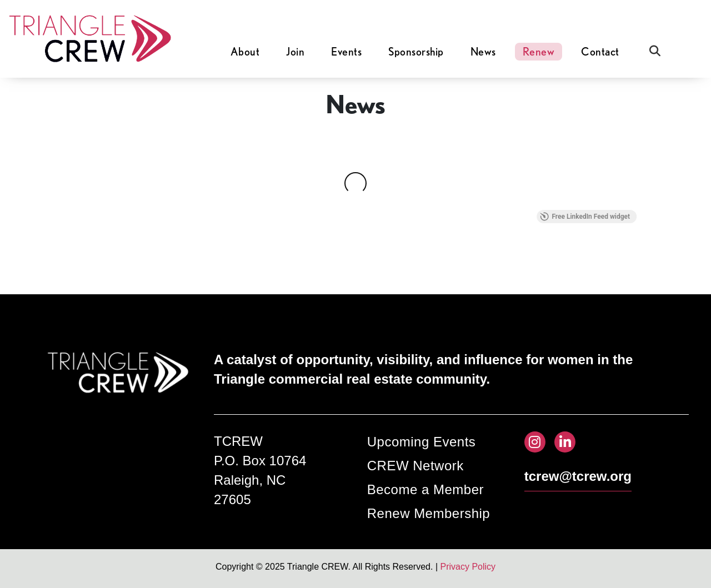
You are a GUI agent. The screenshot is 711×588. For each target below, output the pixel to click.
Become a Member (425, 489)
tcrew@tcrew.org (578, 476)
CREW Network (415, 466)
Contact (600, 51)
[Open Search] (655, 51)
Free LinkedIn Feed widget (585, 217)
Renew (539, 51)
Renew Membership (429, 513)
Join (295, 51)
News (483, 51)
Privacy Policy (468, 567)
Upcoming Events (422, 442)
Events (346, 51)
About (245, 51)
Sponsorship (416, 51)
